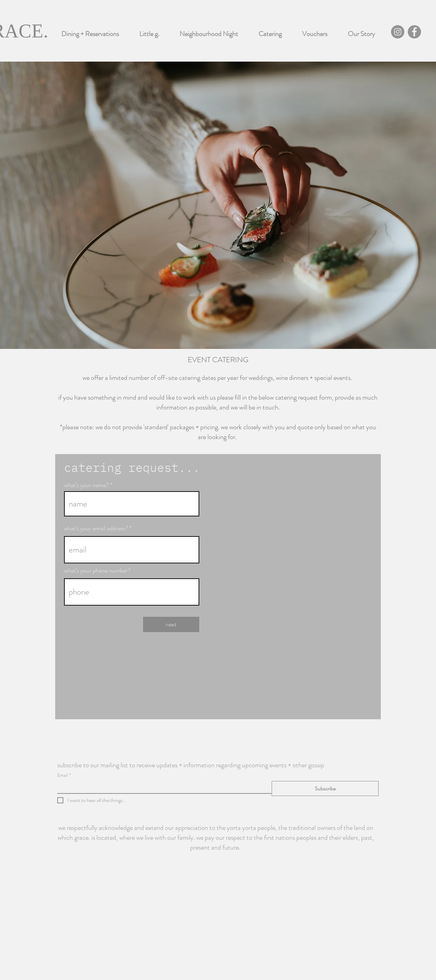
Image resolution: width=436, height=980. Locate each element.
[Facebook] (414, 32)
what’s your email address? (96, 528)
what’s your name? (86, 485)
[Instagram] (398, 32)
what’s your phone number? (97, 571)
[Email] (162, 787)
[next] (171, 624)
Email (64, 775)
